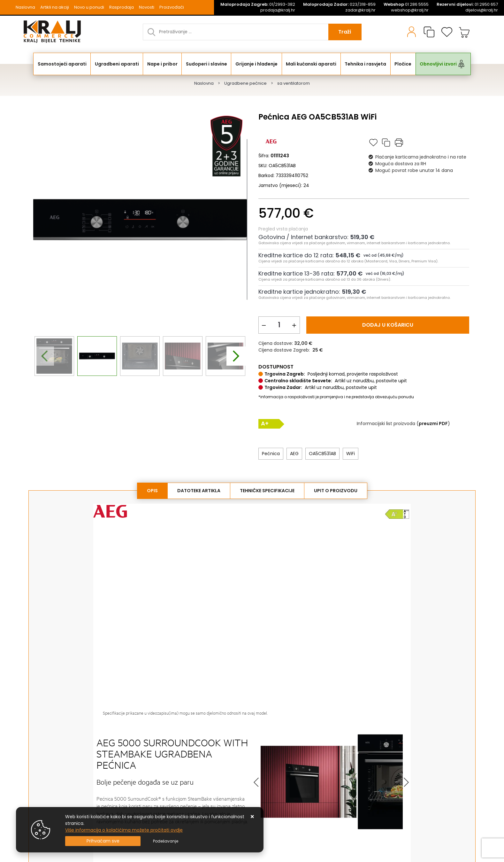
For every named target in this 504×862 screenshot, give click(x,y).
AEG (294, 454)
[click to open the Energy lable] (397, 514)
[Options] (166, 841)
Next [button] (406, 782)
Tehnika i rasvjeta (365, 64)
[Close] (103, 841)
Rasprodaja (122, 7)
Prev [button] (257, 782)
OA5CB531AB (322, 454)
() (433, 423)
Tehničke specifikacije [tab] (267, 491)
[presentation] (44, 356)
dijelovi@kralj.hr (482, 10)
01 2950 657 (467, 4)
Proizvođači (172, 7)
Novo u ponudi (89, 7)
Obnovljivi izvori (438, 64)
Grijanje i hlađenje (256, 64)
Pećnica (271, 454)
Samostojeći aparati (62, 64)
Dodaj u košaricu (388, 325)
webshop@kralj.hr (410, 10)
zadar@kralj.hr (360, 10)
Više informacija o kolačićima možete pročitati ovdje (124, 830)
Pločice (403, 64)
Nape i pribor (162, 64)
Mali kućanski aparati (311, 64)
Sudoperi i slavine (206, 64)
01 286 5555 (406, 4)
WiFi (351, 454)
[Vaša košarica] (464, 32)
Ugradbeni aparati (117, 64)
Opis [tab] (152, 491)
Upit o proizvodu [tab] (336, 491)
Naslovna (25, 7)
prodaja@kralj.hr (278, 10)
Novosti (147, 7)
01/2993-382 (258, 4)
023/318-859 (339, 4)
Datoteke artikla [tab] (199, 491)
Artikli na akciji (55, 7)
